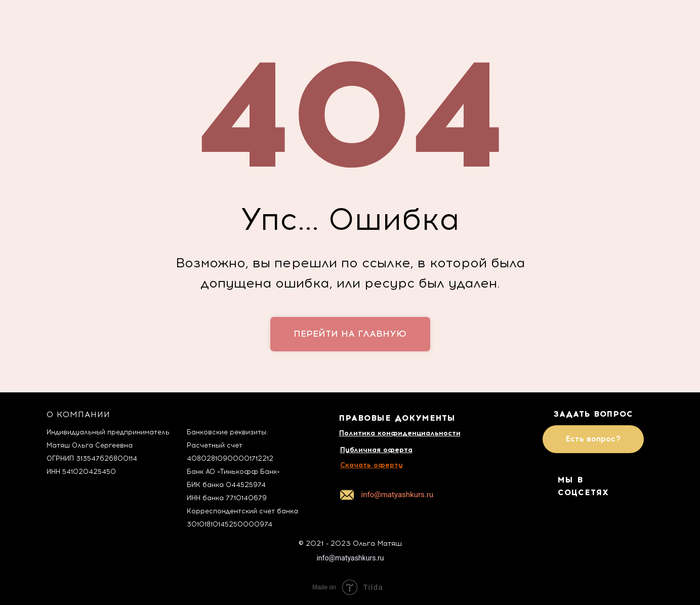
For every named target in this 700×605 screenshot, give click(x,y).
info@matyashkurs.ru (350, 558)
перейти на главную (350, 334)
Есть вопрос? (593, 439)
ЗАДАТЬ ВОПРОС (593, 414)
